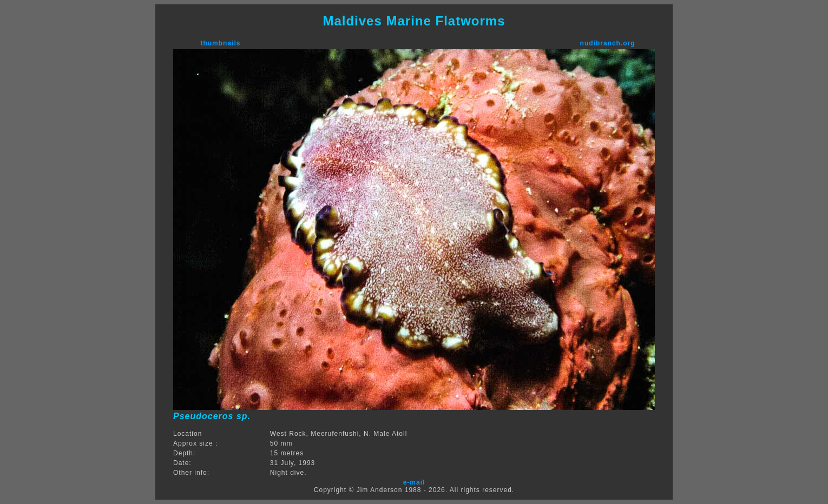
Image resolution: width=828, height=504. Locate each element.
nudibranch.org (608, 43)
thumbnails (220, 43)
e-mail (414, 482)
